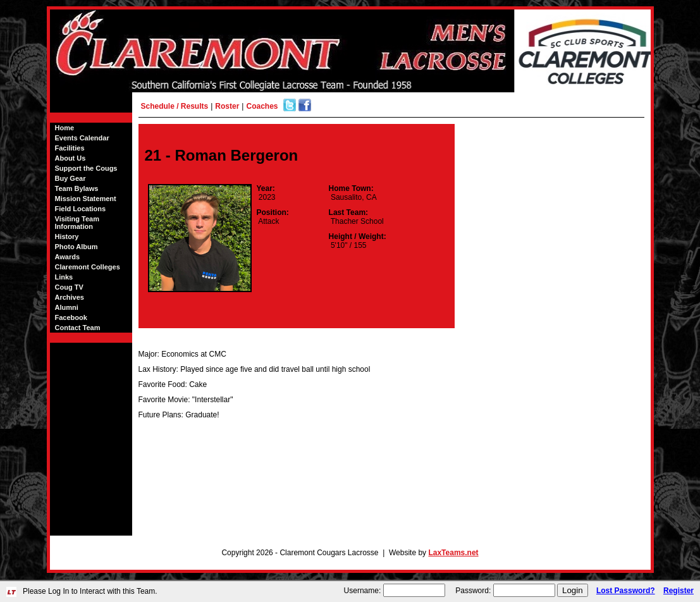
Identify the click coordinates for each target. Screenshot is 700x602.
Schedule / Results (175, 106)
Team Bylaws (77, 188)
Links (64, 277)
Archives (70, 297)
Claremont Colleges (88, 267)
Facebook (71, 317)
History (67, 236)
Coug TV (69, 287)
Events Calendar (82, 138)
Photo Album (77, 247)
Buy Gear (71, 178)
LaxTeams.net (453, 553)
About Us (71, 158)
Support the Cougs (86, 168)
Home (65, 128)
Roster (227, 106)
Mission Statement (86, 199)
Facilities (70, 148)
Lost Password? (626, 591)
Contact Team (78, 328)
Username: (363, 591)
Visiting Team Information (77, 223)
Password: (473, 591)
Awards (68, 257)
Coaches (262, 106)
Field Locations (81, 209)
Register (679, 591)
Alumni (67, 307)
